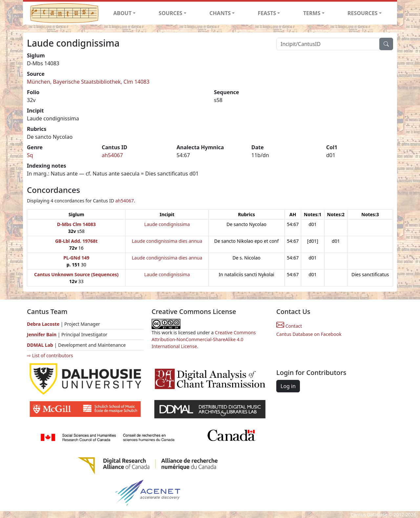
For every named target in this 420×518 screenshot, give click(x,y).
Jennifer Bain (42, 334)
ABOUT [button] (122, 13)
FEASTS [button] (267, 13)
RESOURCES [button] (363, 13)
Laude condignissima (167, 224)
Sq (30, 155)
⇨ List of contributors (50, 355)
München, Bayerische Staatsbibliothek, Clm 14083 (88, 82)
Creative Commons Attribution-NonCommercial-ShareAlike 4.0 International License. (204, 339)
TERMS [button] (312, 13)
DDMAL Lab (40, 345)
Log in (288, 386)
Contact (289, 326)
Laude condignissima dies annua (167, 241)
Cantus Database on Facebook (309, 334)
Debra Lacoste (43, 324)
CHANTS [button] (220, 13)
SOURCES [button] (171, 13)
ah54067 (112, 155)
